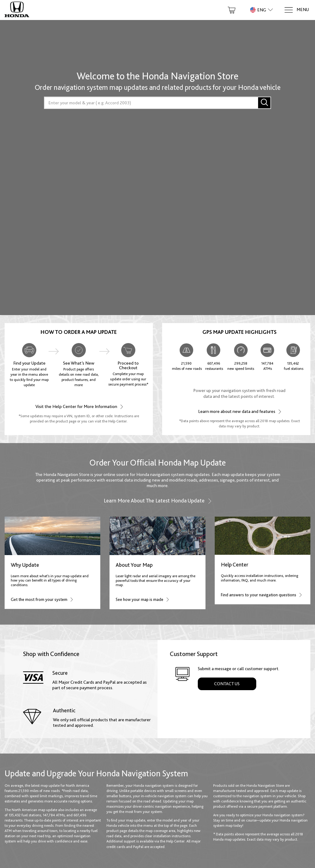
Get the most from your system (42, 599)
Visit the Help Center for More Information (79, 406)
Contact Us (227, 684)
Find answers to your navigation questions (261, 595)
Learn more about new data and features (239, 411)
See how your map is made (142, 599)
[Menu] (296, 10)
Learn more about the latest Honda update (158, 501)
